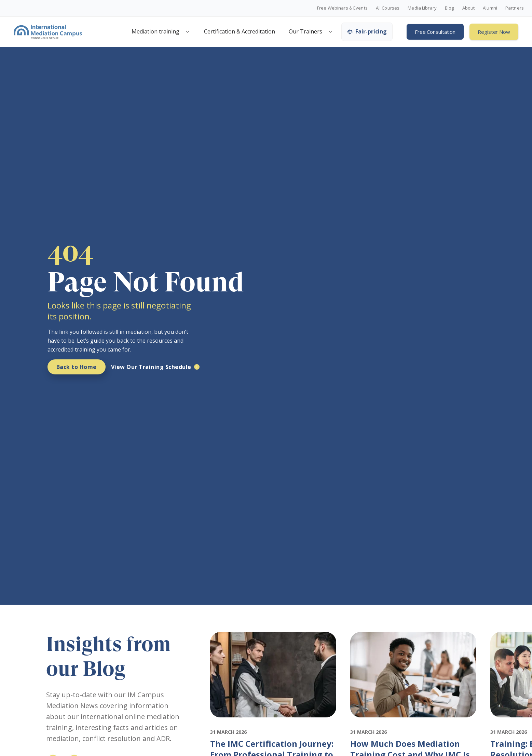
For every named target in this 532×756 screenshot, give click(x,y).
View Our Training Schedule (151, 367)
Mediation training (155, 31)
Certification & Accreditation (240, 31)
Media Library (422, 8)
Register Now (494, 32)
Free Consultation (435, 32)
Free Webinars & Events (342, 8)
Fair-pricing (367, 31)
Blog (449, 8)
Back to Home (77, 367)
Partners (515, 8)
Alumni (490, 8)
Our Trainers (305, 31)
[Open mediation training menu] (188, 32)
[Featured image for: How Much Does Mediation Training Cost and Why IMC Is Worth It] (413, 724)
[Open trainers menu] (330, 32)
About (469, 8)
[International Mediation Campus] (48, 32)
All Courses (388, 8)
